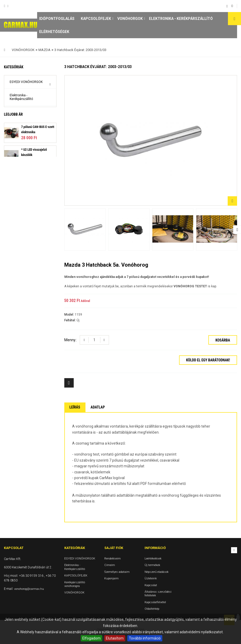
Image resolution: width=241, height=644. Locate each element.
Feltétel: (70, 320)
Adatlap (98, 407)
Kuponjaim (111, 578)
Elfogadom (91, 638)
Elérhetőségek (54, 32)
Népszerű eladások (157, 572)
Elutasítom (115, 638)
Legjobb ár (13, 156)
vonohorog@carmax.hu (29, 589)
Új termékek (152, 565)
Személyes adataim (117, 572)
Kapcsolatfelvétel (155, 602)
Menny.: (71, 340)
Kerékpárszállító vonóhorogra (21, 127)
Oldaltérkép (152, 609)
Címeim (110, 565)
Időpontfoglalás (57, 19)
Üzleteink (151, 578)
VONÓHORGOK (130, 19)
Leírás (75, 407)
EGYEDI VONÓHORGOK (26, 82)
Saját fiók (114, 548)
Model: (70, 315)
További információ (145, 638)
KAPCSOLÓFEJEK (96, 19)
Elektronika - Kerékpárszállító (181, 19)
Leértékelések (153, 559)
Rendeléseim (113, 559)
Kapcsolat (151, 585)
